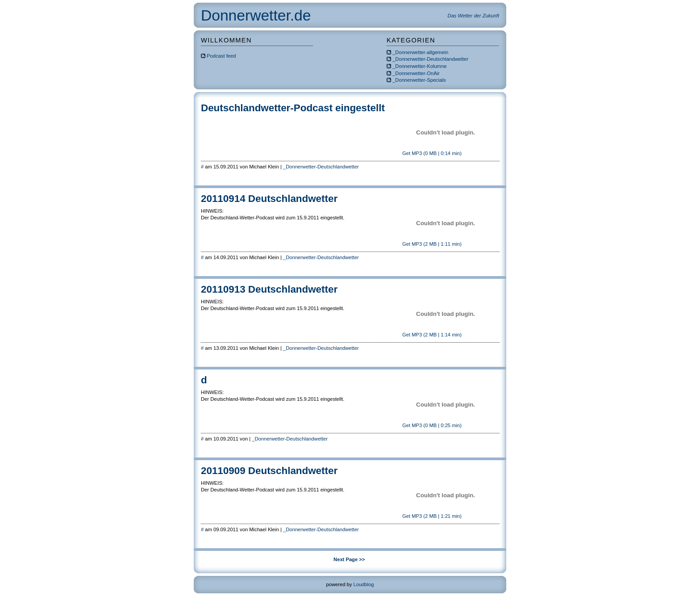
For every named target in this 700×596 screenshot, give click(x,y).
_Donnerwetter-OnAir (416, 73)
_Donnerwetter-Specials (419, 80)
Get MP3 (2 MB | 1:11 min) (431, 244)
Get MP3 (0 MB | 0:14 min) (431, 153)
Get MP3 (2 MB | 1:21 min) (431, 516)
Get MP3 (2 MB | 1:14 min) (431, 335)
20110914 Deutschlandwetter (269, 199)
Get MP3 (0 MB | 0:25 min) (431, 425)
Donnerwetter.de (256, 15)
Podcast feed (218, 56)
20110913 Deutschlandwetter (269, 289)
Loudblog (363, 584)
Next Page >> (349, 559)
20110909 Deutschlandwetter (269, 471)
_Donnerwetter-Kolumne (419, 66)
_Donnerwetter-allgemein (420, 52)
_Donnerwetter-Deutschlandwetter (430, 59)
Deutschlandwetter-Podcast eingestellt (293, 108)
